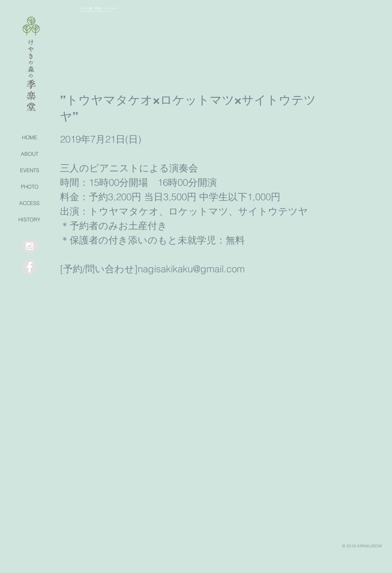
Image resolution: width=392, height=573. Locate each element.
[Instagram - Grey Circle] (30, 246)
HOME (30, 137)
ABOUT (30, 154)
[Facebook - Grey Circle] (30, 267)
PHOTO (30, 187)
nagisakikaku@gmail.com (191, 269)
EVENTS (30, 170)
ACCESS (29, 203)
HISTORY (29, 219)
